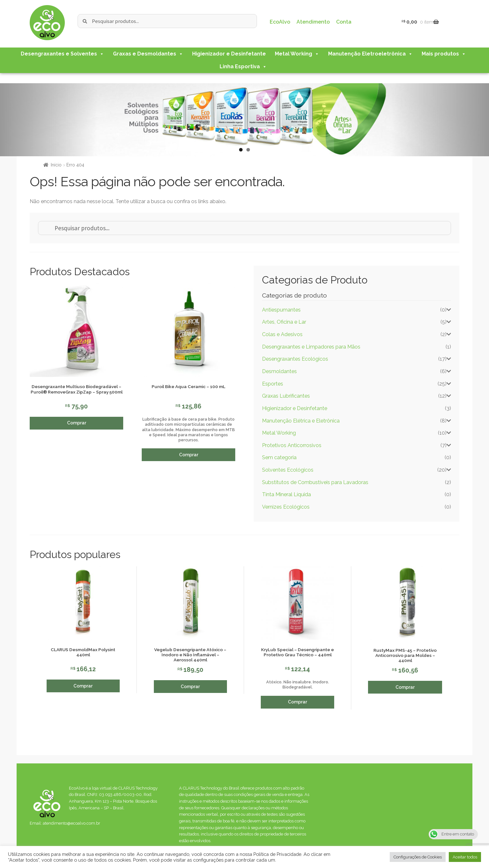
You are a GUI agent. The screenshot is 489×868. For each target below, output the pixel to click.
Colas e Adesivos (282, 334)
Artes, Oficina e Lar (284, 322)
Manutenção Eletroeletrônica (370, 54)
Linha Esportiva (243, 66)
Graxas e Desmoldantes (148, 54)
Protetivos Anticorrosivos (292, 445)
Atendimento (313, 22)
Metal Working (297, 54)
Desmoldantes (279, 371)
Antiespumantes (281, 310)
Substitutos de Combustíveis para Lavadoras (315, 482)
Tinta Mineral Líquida (286, 494)
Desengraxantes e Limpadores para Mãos (311, 347)
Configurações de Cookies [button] (418, 857)
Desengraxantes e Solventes (62, 54)
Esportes (273, 384)
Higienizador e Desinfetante (229, 54)
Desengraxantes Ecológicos (295, 359)
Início (56, 165)
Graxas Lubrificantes (286, 396)
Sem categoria (279, 457)
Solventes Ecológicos (288, 470)
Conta (344, 22)
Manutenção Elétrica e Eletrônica (301, 421)
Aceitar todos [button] (465, 857)
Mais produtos (444, 54)
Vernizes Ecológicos (286, 507)
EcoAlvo (280, 22)
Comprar (77, 423)
